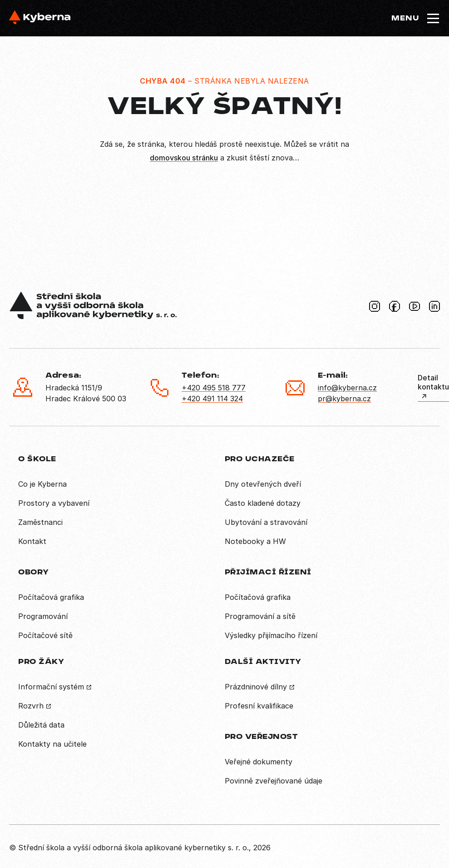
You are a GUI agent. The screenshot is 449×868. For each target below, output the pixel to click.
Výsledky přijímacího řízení (271, 635)
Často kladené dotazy (263, 503)
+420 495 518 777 (214, 388)
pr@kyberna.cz (344, 399)
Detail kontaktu (433, 382)
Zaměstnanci (40, 522)
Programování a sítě (260, 616)
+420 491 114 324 (212, 399)
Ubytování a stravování (266, 522)
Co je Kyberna (42, 484)
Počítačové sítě (45, 635)
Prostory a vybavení (54, 503)
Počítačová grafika (51, 597)
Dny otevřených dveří (263, 484)
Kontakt (32, 541)
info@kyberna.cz (347, 388)
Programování (43, 616)
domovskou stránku (184, 158)
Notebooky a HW (255, 541)
